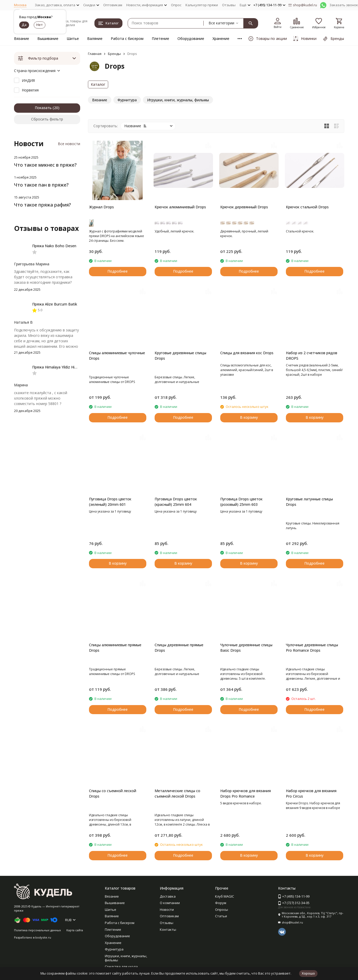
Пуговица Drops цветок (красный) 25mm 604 (176, 502)
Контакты (168, 929)
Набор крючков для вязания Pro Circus (311, 793)
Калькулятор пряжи (202, 5)
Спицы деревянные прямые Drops (179, 648)
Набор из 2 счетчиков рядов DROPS (312, 356)
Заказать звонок (344, 5)
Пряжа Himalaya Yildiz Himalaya (59, 367)
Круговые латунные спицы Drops (309, 502)
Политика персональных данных (37, 930)
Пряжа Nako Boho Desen (54, 246)
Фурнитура (114, 949)
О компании (170, 903)
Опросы (222, 910)
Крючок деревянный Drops (244, 207)
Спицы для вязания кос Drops (247, 353)
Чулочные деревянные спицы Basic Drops (246, 648)
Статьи (221, 916)
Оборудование (191, 38)
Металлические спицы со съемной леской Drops (177, 793)
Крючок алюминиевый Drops (180, 207)
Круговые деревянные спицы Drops (180, 356)
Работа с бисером (127, 38)
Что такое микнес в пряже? (45, 165)
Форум (221, 903)
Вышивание (48, 38)
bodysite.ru (43, 937)
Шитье (73, 38)
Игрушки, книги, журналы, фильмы (126, 958)
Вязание (22, 38)
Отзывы (229, 5)
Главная (95, 54)
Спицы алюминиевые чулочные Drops (117, 356)
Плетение (160, 38)
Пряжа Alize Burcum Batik (55, 304)
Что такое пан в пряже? (41, 185)
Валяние (95, 38)
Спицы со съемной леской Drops (113, 793)
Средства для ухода (121, 967)
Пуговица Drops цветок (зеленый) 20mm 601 (110, 502)
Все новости (69, 144)
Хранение (221, 38)
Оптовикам (113, 5)
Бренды (114, 54)
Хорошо (308, 973)
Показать (43, 108)
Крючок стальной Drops (307, 207)
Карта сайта (75, 930)
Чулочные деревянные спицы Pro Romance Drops (312, 648)
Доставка (168, 896)
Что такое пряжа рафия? (42, 205)
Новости (167, 910)
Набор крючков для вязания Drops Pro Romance (246, 793)
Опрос (176, 5)
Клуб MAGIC (225, 896)
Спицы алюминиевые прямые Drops (115, 648)
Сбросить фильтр (47, 119)
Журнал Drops (101, 207)
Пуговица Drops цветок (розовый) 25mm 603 (241, 502)
